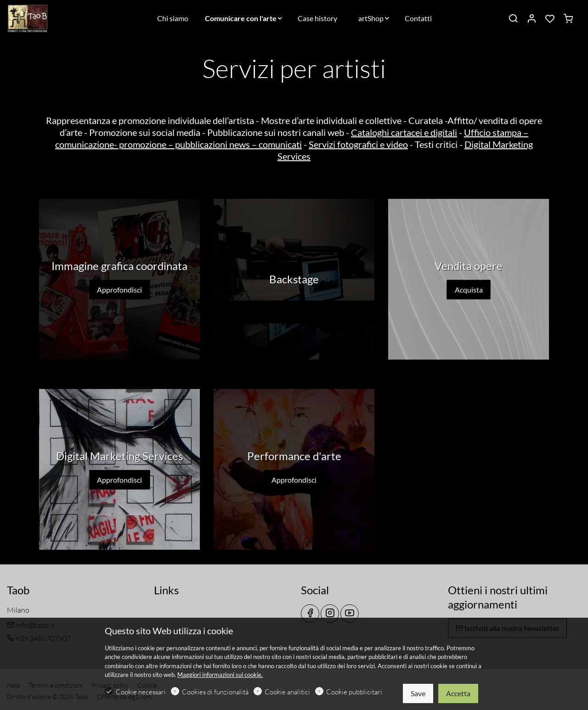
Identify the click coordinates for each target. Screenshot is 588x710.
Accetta (458, 693)
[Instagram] (330, 614)
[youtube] (350, 614)
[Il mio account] (531, 19)
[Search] (513, 19)
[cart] (568, 19)
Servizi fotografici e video (358, 144)
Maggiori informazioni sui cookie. (220, 675)
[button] (294, 365)
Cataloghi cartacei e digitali (404, 132)
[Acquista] (469, 279)
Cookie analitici (287, 692)
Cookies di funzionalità (215, 692)
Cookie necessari (141, 692)
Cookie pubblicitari (354, 692)
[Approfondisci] (119, 279)
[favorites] (550, 19)
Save (418, 693)
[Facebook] (310, 614)
